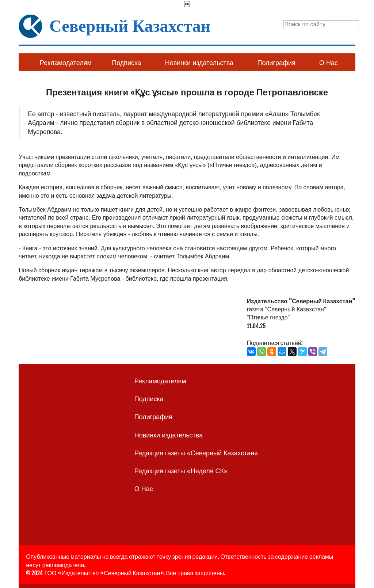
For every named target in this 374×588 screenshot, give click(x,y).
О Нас (329, 63)
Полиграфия (276, 63)
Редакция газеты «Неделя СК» (181, 471)
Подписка (126, 63)
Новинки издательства (199, 63)
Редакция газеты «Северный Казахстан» (196, 453)
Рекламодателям (66, 63)
